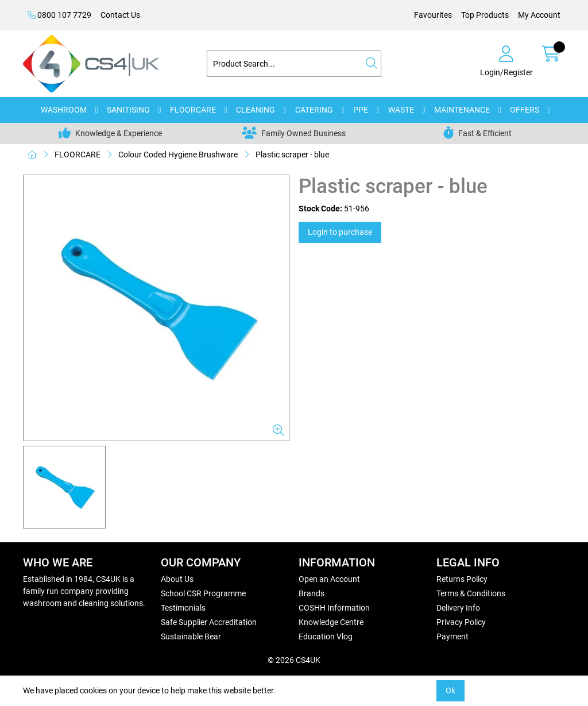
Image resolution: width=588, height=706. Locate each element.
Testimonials (183, 608)
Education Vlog (326, 636)
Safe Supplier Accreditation (209, 622)
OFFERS (525, 110)
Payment (452, 636)
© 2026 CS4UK (294, 660)
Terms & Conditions (471, 593)
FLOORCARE (193, 110)
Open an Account (329, 579)
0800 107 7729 (59, 15)
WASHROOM (64, 110)
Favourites (433, 15)
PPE (361, 110)
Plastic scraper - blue (292, 155)
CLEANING (256, 110)
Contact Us (120, 15)
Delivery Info (458, 608)
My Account (539, 15)
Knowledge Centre (331, 622)
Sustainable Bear (191, 636)
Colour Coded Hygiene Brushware (178, 155)
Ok (450, 690)
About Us (177, 579)
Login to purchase (340, 232)
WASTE (401, 110)
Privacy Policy (461, 622)
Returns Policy (462, 579)
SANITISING (128, 110)
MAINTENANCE (462, 110)
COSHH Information (334, 608)
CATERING (314, 110)
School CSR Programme (203, 593)
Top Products (485, 15)
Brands (312, 593)
